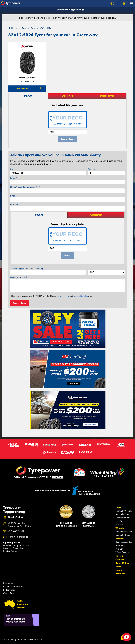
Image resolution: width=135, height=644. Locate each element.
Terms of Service (81, 296)
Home (12, 28)
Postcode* (15, 205)
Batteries (119, 545)
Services (120, 538)
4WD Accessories (124, 542)
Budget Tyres (9, 590)
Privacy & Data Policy (19, 640)
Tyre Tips (119, 525)
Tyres (118, 507)
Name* (14, 178)
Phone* (25, 187)
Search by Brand (123, 518)
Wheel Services (122, 552)
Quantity (92, 169)
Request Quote (20, 303)
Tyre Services (121, 549)
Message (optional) (19, 277)
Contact (120, 559)
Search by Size (122, 514)
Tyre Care (120, 521)
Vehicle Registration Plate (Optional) (27, 269)
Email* (13, 196)
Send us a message (18, 537)
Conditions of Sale (35, 640)
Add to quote (23, 88)
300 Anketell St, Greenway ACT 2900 (20, 525)
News (119, 570)
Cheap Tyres (9, 593)
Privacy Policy (63, 296)
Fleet (118, 566)
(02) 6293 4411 (17, 531)
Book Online (122, 563)
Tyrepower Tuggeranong (68, 9)
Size (12, 169)
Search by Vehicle (124, 511)
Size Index (8, 583)
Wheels (120, 528)
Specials (120, 556)
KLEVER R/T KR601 (27, 78)
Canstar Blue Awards (13, 586)
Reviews (120, 574)
